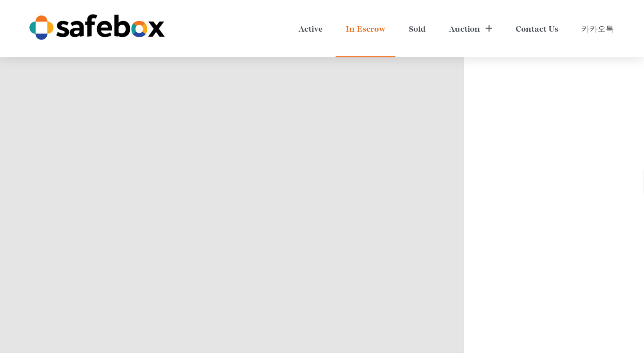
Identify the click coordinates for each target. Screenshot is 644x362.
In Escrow (366, 28)
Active (310, 28)
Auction (471, 29)
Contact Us (537, 28)
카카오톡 (598, 28)
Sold (417, 28)
